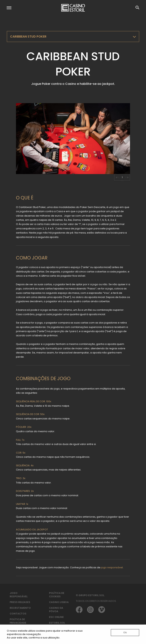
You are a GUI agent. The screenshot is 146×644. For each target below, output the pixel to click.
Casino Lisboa (59, 602)
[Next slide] (127, 177)
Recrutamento (20, 608)
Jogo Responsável (19, 595)
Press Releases (20, 602)
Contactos (18, 614)
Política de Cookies (57, 595)
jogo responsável (112, 567)
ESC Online (56, 617)
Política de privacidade (18, 621)
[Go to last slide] (117, 177)
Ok (125, 632)
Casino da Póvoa (56, 610)
